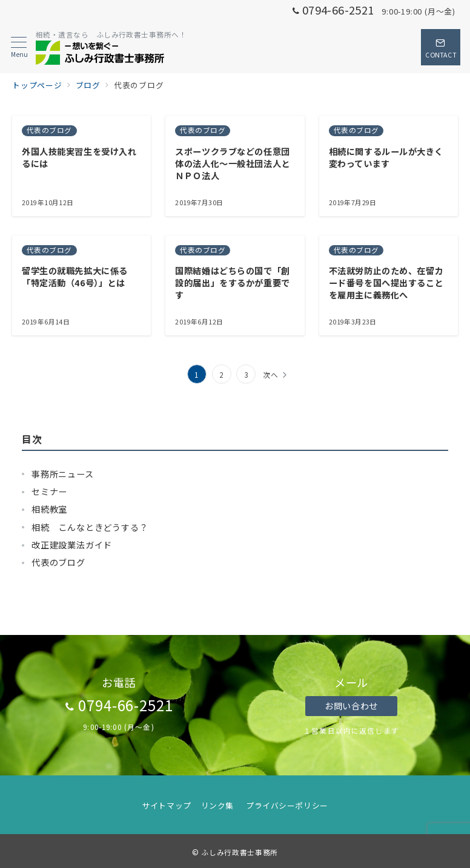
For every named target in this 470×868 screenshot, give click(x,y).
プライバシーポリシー (287, 805)
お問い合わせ (351, 706)
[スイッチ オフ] (441, 47)
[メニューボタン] (19, 48)
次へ (271, 375)
